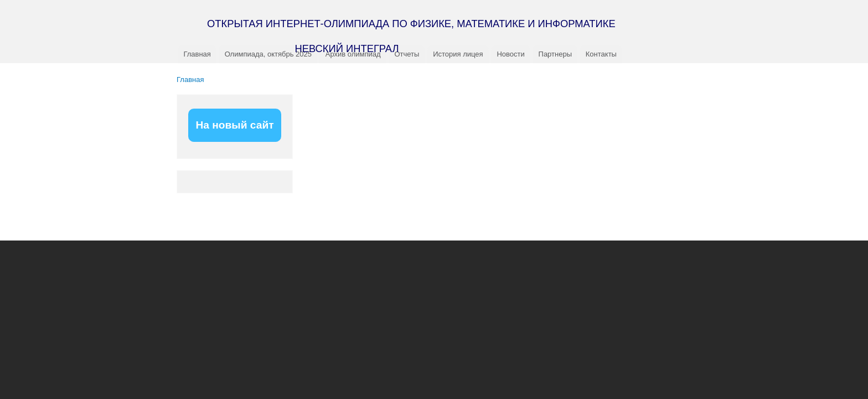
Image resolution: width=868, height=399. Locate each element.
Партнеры (555, 54)
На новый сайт (234, 125)
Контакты (601, 54)
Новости (510, 54)
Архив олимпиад (353, 54)
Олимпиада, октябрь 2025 (268, 54)
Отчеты (407, 54)
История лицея (458, 54)
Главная (197, 54)
